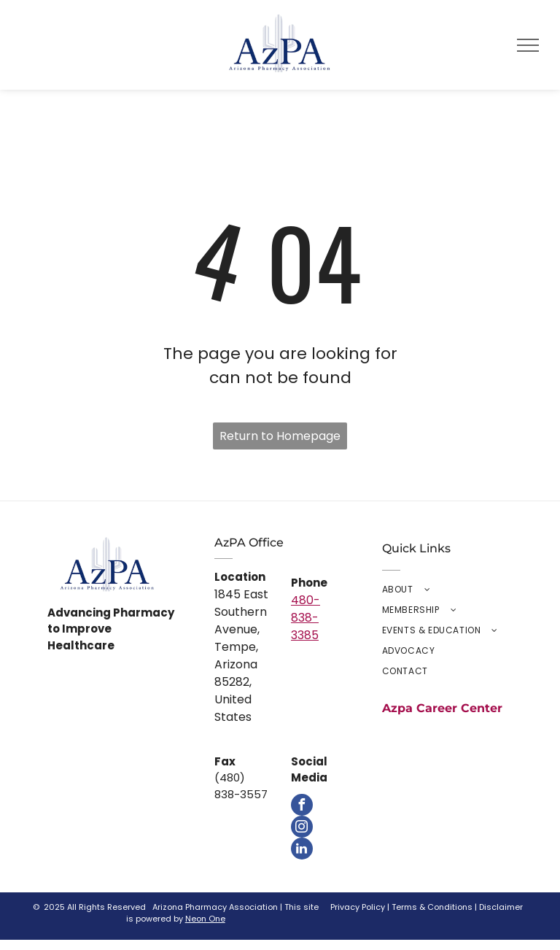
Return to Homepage (280, 436)
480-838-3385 (306, 618)
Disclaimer (501, 907)
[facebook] (302, 805)
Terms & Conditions (432, 907)
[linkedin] (302, 849)
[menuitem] (447, 590)
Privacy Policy (358, 907)
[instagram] (302, 827)
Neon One (205, 919)
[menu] (528, 45)
